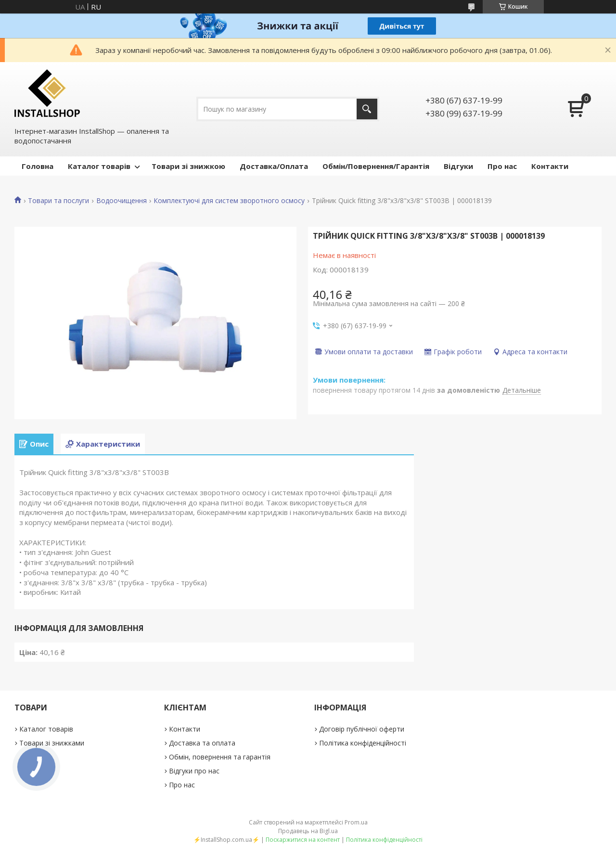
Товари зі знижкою (188, 166)
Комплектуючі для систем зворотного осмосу (229, 201)
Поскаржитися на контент (303, 840)
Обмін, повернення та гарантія (220, 757)
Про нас (502, 166)
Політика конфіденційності (363, 743)
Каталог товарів (99, 166)
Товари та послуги (58, 201)
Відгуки (458, 166)
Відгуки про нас (194, 771)
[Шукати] (367, 109)
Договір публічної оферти (362, 729)
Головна (38, 166)
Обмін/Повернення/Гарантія (376, 166)
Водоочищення (122, 201)
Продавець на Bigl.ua (308, 831)
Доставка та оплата (202, 743)
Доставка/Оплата (274, 166)
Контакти (550, 166)
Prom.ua (356, 822)
